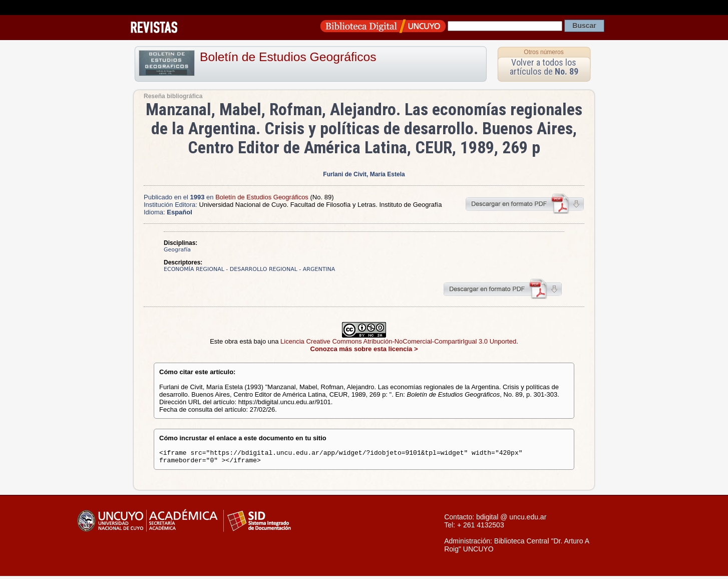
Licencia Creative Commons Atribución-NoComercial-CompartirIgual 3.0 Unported (398, 341)
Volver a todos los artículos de (544, 67)
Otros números (543, 52)
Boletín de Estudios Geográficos (288, 57)
